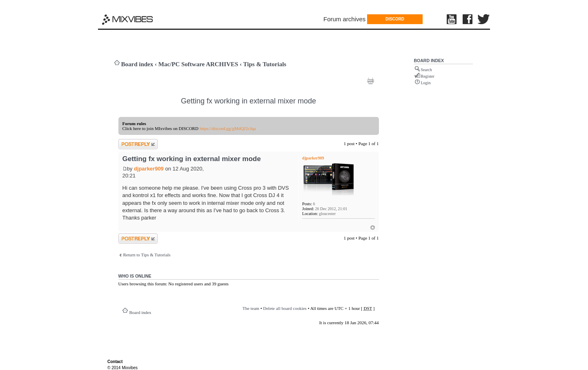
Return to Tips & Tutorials (147, 255)
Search (427, 70)
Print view (370, 81)
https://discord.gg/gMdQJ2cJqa (228, 128)
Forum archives (344, 19)
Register (428, 76)
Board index (137, 64)
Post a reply (138, 144)
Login (426, 83)
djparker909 (149, 169)
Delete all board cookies (285, 308)
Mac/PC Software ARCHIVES (198, 64)
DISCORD (395, 19)
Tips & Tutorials (265, 64)
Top (373, 228)
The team (251, 308)
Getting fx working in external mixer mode (248, 101)
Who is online (135, 276)
